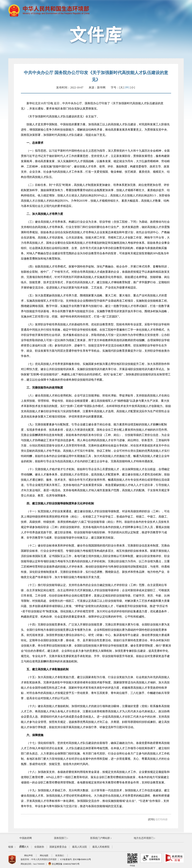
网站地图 (44, 856)
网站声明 (28, 856)
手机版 (132, 860)
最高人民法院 (80, 847)
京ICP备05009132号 (82, 859)
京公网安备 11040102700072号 (64, 864)
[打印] (151, 819)
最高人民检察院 (101, 847)
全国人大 (24, 847)
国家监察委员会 (58, 847)
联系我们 (60, 856)
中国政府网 (26, 838)
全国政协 (39, 847)
